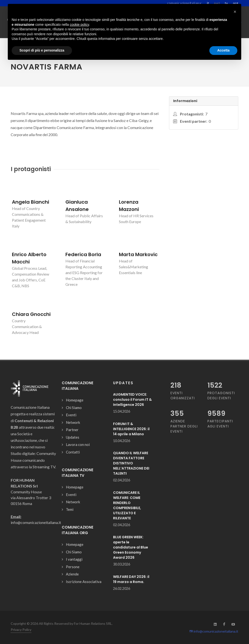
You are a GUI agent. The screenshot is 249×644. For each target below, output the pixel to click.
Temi (70, 509)
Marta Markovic (138, 254)
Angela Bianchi (31, 202)
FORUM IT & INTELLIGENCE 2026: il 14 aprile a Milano (131, 429)
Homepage (75, 400)
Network (73, 422)
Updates (73, 437)
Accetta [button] (223, 50)
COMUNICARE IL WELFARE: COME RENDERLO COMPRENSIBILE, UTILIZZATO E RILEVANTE (127, 505)
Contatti (73, 452)
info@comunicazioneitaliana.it (214, 631)
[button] (235, 12)
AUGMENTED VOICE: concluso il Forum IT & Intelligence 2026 (132, 400)
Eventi (71, 415)
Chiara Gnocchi (31, 314)
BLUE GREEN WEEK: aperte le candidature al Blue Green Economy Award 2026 (131, 547)
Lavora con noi (78, 444)
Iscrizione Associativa (84, 582)
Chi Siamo (74, 408)
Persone (73, 567)
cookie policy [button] (79, 25)
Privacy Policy (21, 630)
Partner (72, 430)
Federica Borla (83, 254)
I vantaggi (74, 559)
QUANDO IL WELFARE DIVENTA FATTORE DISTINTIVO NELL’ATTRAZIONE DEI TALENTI (131, 463)
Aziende (72, 574)
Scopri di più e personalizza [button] (42, 50)
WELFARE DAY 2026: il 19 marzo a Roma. (131, 579)
